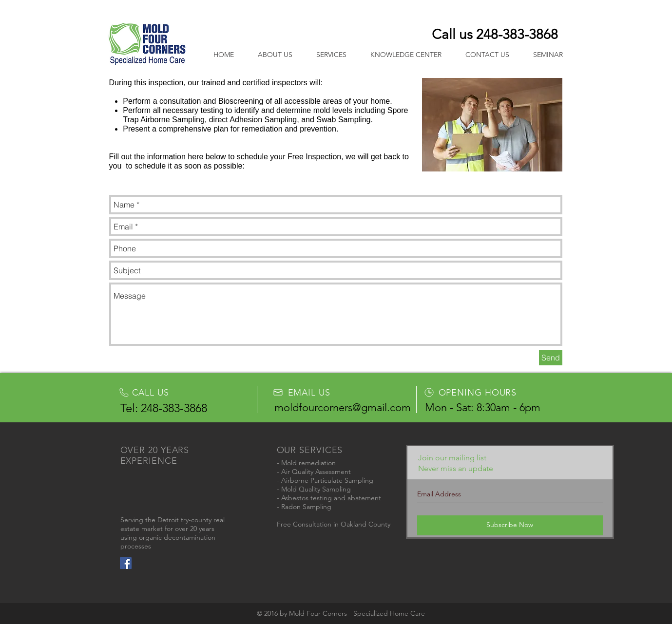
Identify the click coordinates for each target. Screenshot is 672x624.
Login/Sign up (519, 10)
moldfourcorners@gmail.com (343, 407)
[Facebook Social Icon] (126, 563)
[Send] (551, 358)
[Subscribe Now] (510, 525)
